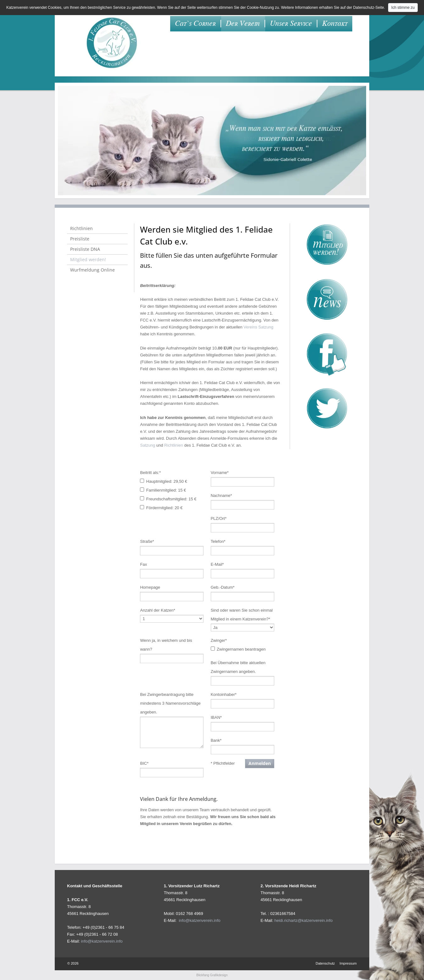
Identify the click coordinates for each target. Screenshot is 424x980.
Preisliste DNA (85, 249)
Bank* (216, 740)
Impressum (348, 963)
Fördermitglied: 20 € (165, 508)
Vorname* (220, 473)
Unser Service (291, 24)
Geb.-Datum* (223, 587)
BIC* (144, 763)
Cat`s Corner (195, 24)
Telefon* (218, 541)
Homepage (150, 587)
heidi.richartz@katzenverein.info (303, 920)
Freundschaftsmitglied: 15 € (171, 499)
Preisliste (80, 239)
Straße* (147, 541)
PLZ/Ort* (219, 518)
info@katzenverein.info (102, 941)
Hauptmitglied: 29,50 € (167, 481)
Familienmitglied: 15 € (166, 490)
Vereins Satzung (258, 327)
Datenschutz (325, 963)
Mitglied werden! (88, 259)
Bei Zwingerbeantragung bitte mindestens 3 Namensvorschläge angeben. (170, 703)
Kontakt (335, 24)
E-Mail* (217, 564)
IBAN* (216, 717)
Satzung (148, 445)
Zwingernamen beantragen (241, 649)
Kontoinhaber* (224, 694)
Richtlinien (174, 445)
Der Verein (243, 24)
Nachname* (221, 496)
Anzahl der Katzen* (157, 610)
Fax (143, 564)
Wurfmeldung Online (92, 270)
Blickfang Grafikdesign (212, 975)
